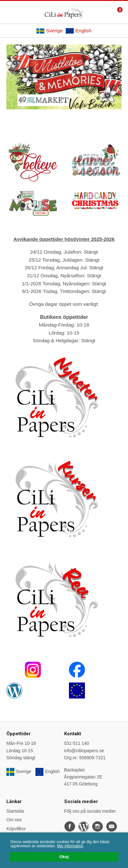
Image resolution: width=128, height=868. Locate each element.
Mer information (70, 847)
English (79, 31)
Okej (64, 858)
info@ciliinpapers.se (84, 751)
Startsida (15, 811)
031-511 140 (77, 743)
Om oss (14, 820)
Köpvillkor (16, 829)
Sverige (49, 31)
